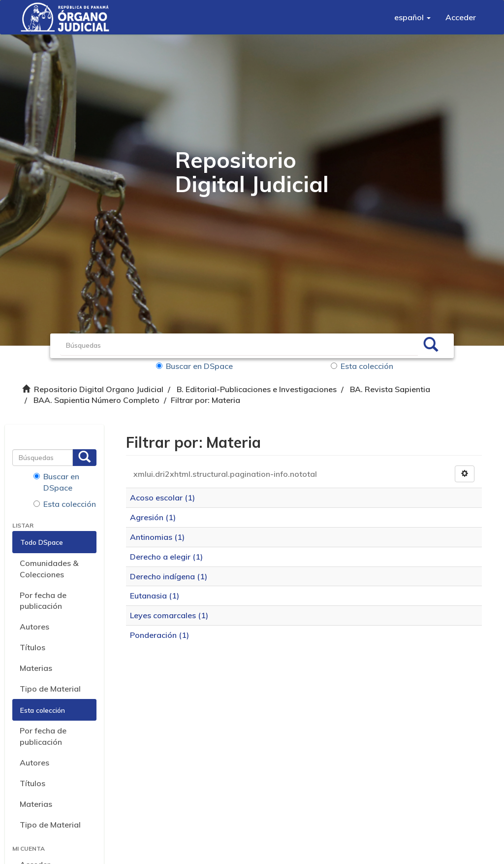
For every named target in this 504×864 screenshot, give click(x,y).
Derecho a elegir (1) (166, 557)
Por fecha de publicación (43, 601)
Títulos (32, 647)
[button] (412, 17)
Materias (36, 668)
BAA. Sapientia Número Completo (96, 400)
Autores (34, 627)
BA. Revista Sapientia (390, 389)
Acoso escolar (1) (162, 498)
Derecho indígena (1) (169, 576)
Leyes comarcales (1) (169, 615)
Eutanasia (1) (155, 596)
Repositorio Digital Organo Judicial (99, 389)
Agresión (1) (153, 517)
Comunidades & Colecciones (49, 569)
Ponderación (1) (159, 635)
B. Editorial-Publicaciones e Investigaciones (257, 389)
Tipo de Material (50, 689)
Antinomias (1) (157, 537)
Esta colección (362, 366)
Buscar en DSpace (194, 366)
